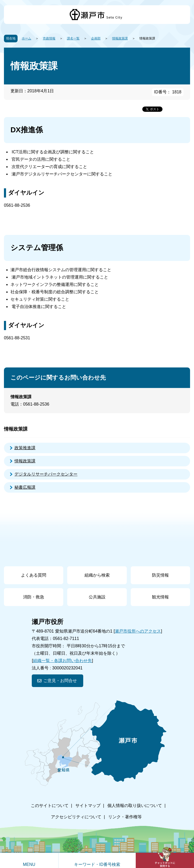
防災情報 (160, 575)
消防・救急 (34, 597)
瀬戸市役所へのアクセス (138, 631)
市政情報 (49, 38)
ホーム (27, 38)
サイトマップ (88, 806)
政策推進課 (25, 448)
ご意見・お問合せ (60, 681)
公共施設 (97, 597)
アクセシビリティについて (76, 817)
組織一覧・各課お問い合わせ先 (62, 661)
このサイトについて (50, 806)
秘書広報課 (25, 487)
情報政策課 (120, 38)
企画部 (96, 38)
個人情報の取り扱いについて (135, 806)
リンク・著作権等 (125, 817)
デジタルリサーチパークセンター (46, 474)
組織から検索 (97, 575)
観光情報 (160, 597)
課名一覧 (73, 38)
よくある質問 (34, 575)
